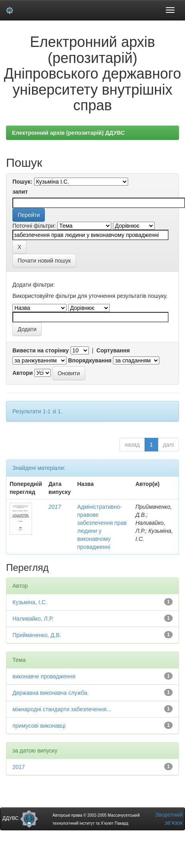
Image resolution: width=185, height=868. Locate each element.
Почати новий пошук (44, 261)
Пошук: (22, 182)
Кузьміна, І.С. (30, 602)
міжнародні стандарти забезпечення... (62, 709)
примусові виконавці (39, 726)
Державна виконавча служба (50, 693)
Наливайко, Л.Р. (33, 619)
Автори (23, 373)
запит (20, 192)
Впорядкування (90, 360)
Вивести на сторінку (41, 350)
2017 (55, 507)
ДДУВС (20, 818)
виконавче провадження (44, 676)
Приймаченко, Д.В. (37, 635)
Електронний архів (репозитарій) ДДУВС (68, 133)
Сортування (113, 350)
